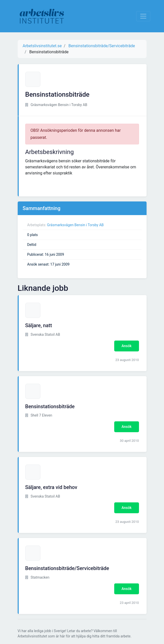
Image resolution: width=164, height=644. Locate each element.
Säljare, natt (39, 325)
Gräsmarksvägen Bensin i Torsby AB (75, 225)
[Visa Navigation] (143, 16)
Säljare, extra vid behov (51, 487)
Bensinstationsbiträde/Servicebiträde (67, 568)
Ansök (126, 346)
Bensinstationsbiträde (50, 406)
